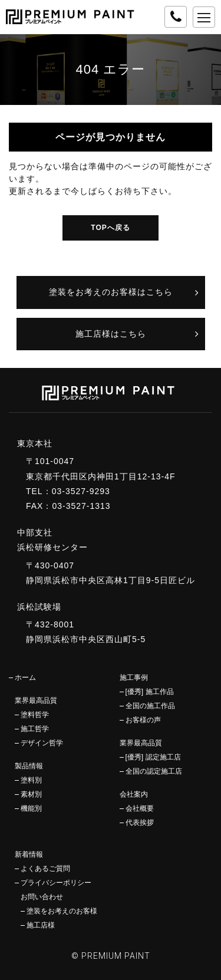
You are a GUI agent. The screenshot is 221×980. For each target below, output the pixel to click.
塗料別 (31, 780)
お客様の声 (143, 720)
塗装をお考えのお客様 (62, 911)
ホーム (25, 678)
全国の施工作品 (150, 706)
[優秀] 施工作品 (150, 692)
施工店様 (41, 925)
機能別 (31, 808)
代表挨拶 (140, 823)
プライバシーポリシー (56, 883)
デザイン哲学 (42, 743)
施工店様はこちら (111, 334)
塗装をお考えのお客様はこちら (111, 292)
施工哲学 (35, 729)
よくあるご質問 (45, 869)
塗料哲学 (35, 715)
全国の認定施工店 (154, 771)
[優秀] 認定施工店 (153, 757)
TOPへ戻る (110, 228)
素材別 (31, 794)
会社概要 (140, 808)
